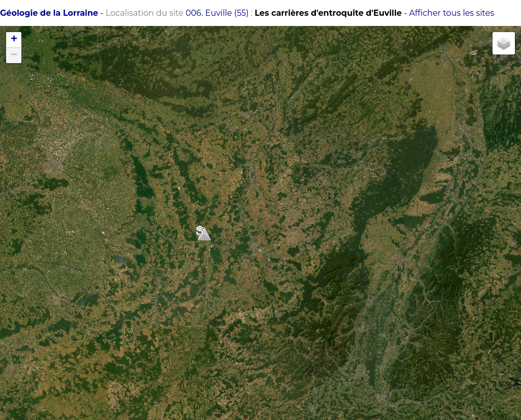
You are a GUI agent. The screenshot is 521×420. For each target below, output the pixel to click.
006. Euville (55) (217, 13)
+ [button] (14, 40)
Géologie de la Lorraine (49, 13)
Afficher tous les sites (452, 13)
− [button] (14, 55)
